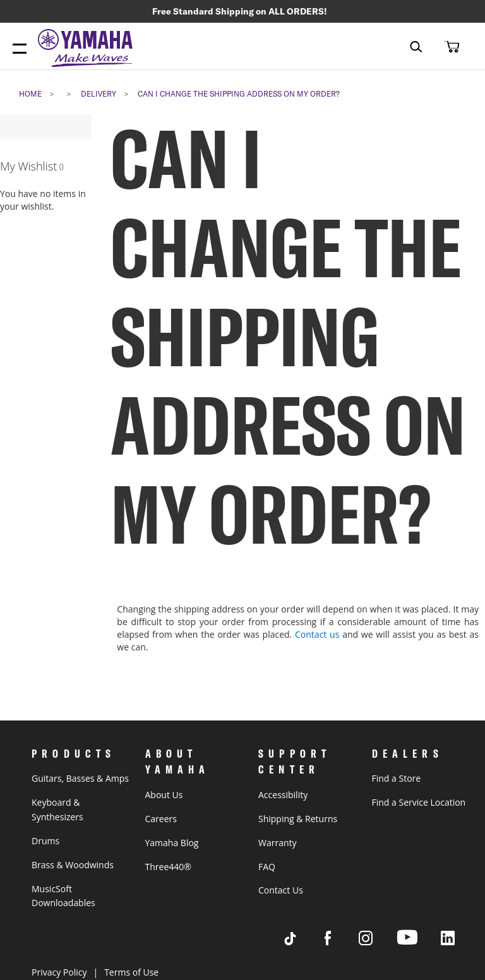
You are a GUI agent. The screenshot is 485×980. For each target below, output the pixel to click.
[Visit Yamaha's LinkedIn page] (460, 942)
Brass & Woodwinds (73, 865)
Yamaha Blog (172, 843)
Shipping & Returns (298, 819)
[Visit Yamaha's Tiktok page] (302, 942)
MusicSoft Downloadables (63, 896)
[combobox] (407, 46)
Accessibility (283, 795)
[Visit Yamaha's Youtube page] (419, 944)
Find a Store (397, 778)
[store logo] (88, 49)
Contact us (317, 634)
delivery (99, 94)
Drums (45, 841)
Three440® (168, 867)
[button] (450, 46)
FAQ (267, 867)
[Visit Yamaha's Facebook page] (340, 942)
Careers (161, 819)
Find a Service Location (419, 802)
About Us (164, 795)
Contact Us (281, 890)
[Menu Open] (20, 49)
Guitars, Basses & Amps (80, 778)
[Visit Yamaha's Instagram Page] (378, 942)
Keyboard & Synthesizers (57, 810)
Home (30, 94)
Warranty (278, 843)
